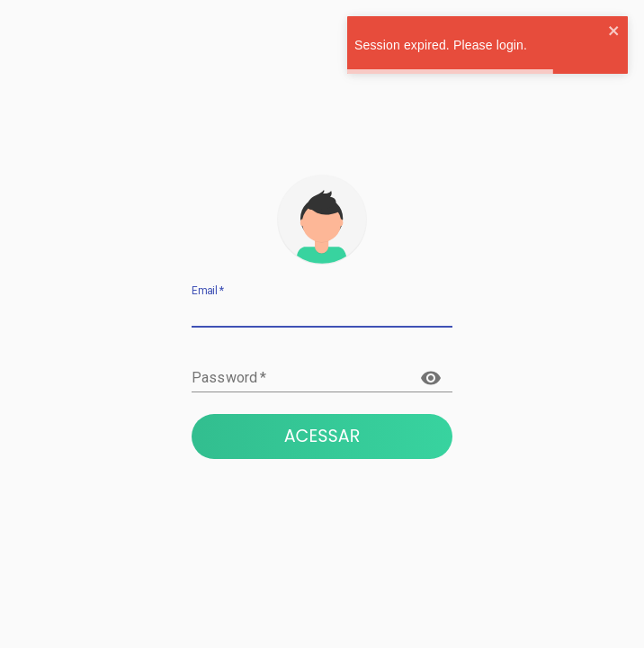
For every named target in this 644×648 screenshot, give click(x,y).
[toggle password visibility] (431, 378)
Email (208, 291)
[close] (614, 32)
